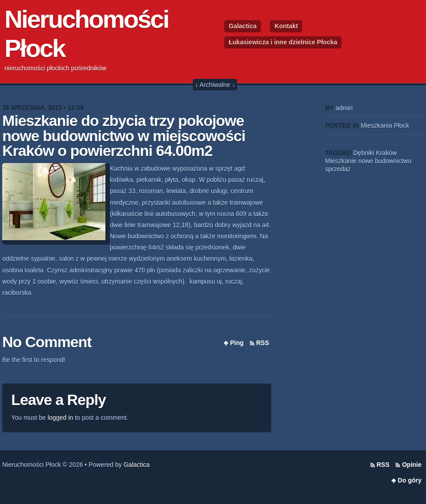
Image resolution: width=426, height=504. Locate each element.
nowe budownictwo (385, 161)
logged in (60, 418)
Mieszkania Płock (385, 125)
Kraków (386, 153)
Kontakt (286, 26)
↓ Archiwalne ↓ (215, 85)
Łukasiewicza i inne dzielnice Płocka (283, 42)
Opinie (412, 465)
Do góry (410, 480)
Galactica (243, 26)
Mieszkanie (341, 161)
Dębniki (364, 153)
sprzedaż (338, 169)
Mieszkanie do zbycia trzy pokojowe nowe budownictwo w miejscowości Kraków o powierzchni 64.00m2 (124, 136)
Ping (237, 343)
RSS (263, 343)
